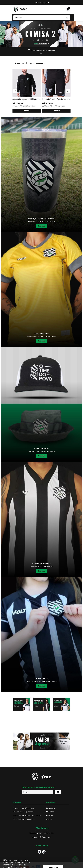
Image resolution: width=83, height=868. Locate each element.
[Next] (68, 91)
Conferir (46, 2)
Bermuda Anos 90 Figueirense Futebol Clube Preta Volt (56, 99)
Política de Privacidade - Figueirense (27, 815)
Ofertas (49, 819)
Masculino (50, 812)
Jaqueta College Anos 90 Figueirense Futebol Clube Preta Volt (27, 99)
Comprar (27, 111)
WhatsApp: (41, 837)
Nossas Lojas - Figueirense (23, 812)
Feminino (50, 815)
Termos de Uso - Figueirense (24, 819)
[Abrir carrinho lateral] (68, 10)
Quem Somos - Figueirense (24, 808)
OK (58, 792)
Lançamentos (51, 808)
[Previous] (15, 91)
